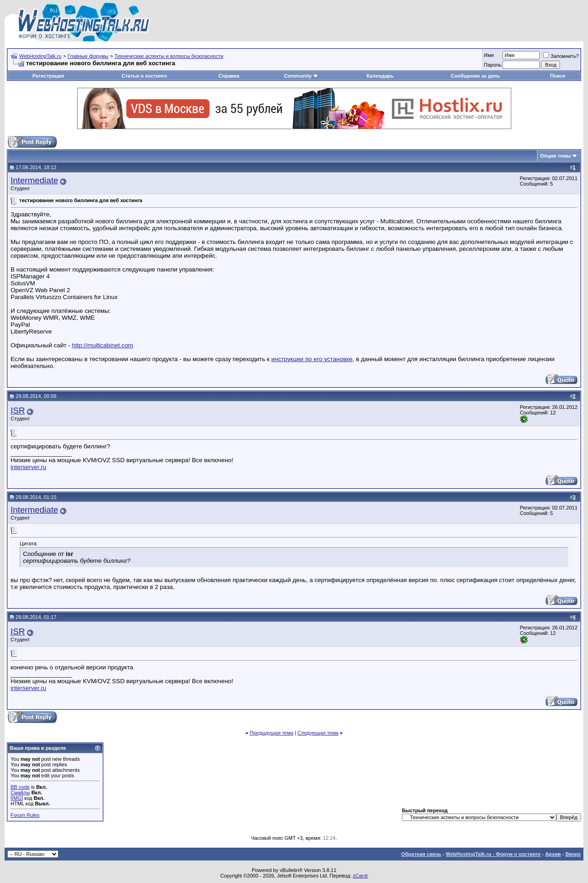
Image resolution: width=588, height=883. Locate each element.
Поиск (557, 76)
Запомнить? (561, 56)
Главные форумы (88, 56)
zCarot (360, 876)
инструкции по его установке (312, 359)
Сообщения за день (475, 76)
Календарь (380, 76)
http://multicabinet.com (103, 345)
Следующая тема (318, 733)
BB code (20, 787)
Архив (553, 854)
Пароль (492, 65)
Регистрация (48, 76)
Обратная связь (421, 854)
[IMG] (17, 798)
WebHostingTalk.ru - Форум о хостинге (493, 854)
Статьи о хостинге (144, 76)
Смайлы (20, 792)
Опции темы (556, 156)
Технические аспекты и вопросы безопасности (169, 56)
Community (301, 76)
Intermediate (34, 180)
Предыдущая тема (271, 733)
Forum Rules (25, 815)
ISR (18, 410)
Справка (229, 76)
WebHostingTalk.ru (40, 56)
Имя (489, 55)
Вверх (573, 854)
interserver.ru (28, 467)
